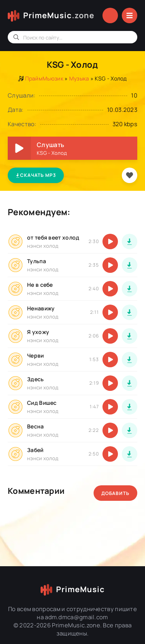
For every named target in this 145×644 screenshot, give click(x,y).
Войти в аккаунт (110, 15)
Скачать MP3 (36, 175)
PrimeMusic (59, 15)
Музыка (79, 78)
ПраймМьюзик (44, 78)
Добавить (115, 493)
